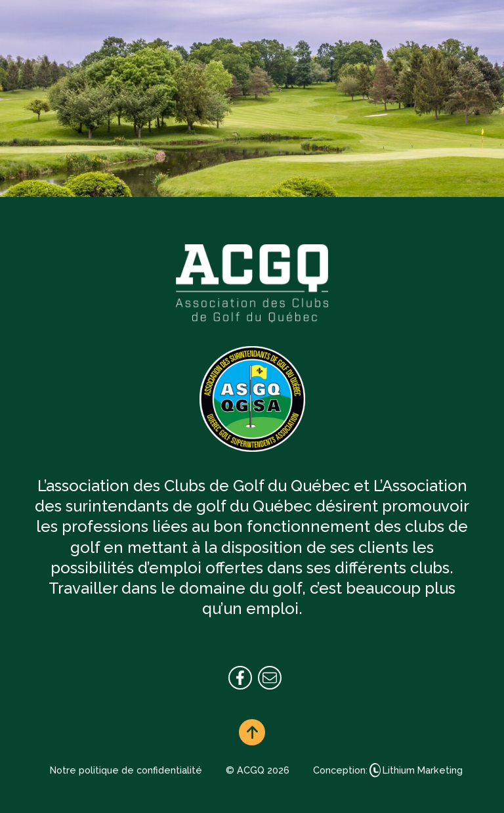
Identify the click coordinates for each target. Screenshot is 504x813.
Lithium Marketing (423, 770)
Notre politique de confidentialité (126, 770)
